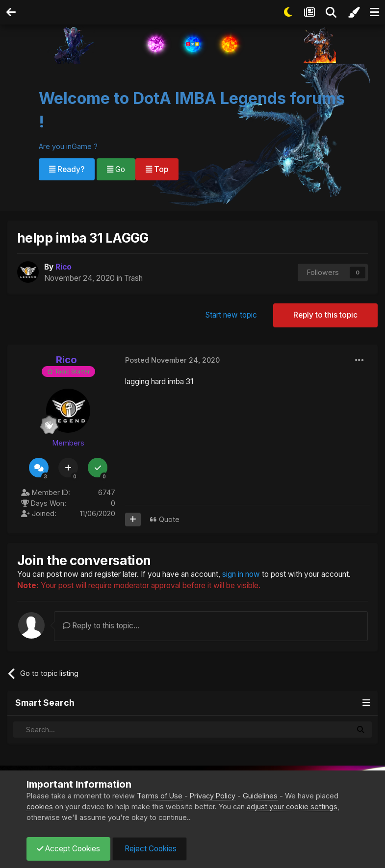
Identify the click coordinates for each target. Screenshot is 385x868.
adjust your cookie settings (292, 806)
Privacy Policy (213, 796)
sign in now (241, 574)
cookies (40, 806)
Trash (133, 278)
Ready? (67, 169)
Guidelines (260, 796)
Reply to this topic (325, 315)
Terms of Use (160, 796)
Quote (169, 519)
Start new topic (231, 315)
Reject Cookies (150, 849)
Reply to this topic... (101, 626)
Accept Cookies (68, 849)
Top (157, 169)
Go (116, 169)
